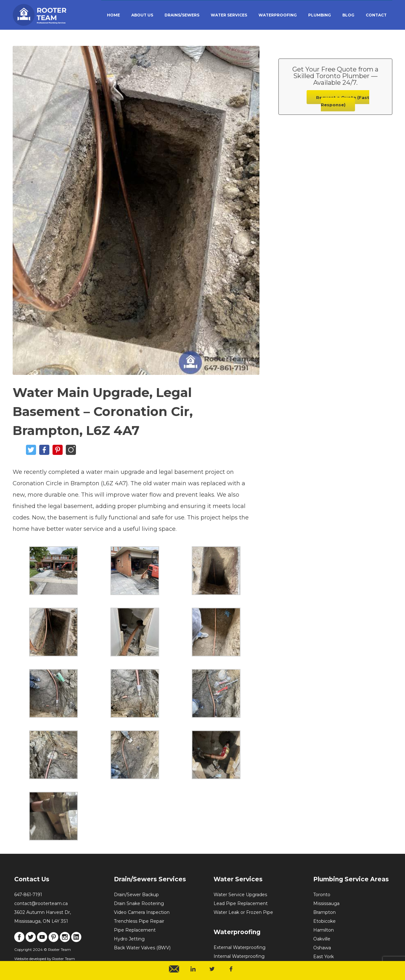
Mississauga (326, 903)
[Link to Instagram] (65, 940)
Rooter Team (64, 959)
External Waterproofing (240, 947)
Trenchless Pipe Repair (139, 921)
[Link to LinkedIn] (76, 940)
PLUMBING (320, 15)
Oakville (322, 939)
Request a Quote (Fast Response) (343, 101)
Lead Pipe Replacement (241, 903)
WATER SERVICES (229, 15)
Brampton (324, 912)
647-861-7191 (28, 895)
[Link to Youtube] (42, 940)
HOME (113, 15)
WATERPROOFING (278, 15)
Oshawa (322, 948)
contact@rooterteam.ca (41, 903)
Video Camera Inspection (142, 912)
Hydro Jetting (129, 939)
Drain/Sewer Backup (136, 895)
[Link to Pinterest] (53, 940)
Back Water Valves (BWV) (142, 948)
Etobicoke (324, 921)
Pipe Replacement (135, 930)
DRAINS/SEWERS (182, 15)
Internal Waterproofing (239, 956)
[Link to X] (31, 940)
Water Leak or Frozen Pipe (243, 912)
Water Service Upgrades (240, 895)
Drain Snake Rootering (139, 903)
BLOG (348, 15)
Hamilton (324, 930)
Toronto (322, 895)
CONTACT (376, 15)
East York (324, 957)
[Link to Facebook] (19, 940)
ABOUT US (142, 15)
